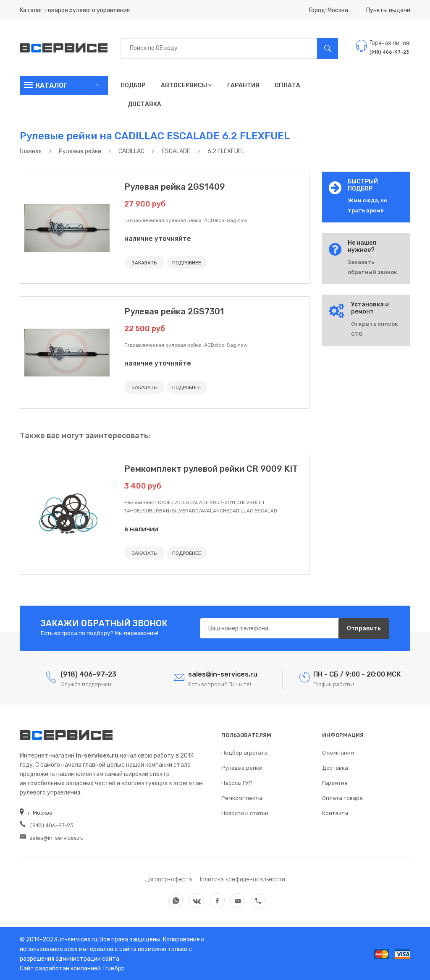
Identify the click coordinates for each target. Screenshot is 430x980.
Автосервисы (186, 85)
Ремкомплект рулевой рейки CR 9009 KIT (211, 468)
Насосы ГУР (237, 782)
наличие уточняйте (158, 239)
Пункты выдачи (388, 10)
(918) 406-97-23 (46, 825)
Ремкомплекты (242, 797)
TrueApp (113, 968)
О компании (338, 752)
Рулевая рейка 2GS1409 (175, 187)
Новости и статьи (245, 812)
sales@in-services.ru (52, 837)
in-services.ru (78, 939)
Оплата (287, 85)
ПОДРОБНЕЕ (186, 263)
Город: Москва (329, 10)
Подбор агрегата (244, 752)
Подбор (133, 85)
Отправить (364, 628)
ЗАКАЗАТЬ (144, 263)
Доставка (144, 104)
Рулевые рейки (242, 767)
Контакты (335, 812)
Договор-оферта (168, 879)
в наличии (141, 529)
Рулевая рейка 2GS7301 (174, 311)
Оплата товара (342, 797)
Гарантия (243, 85)
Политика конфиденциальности (241, 879)
